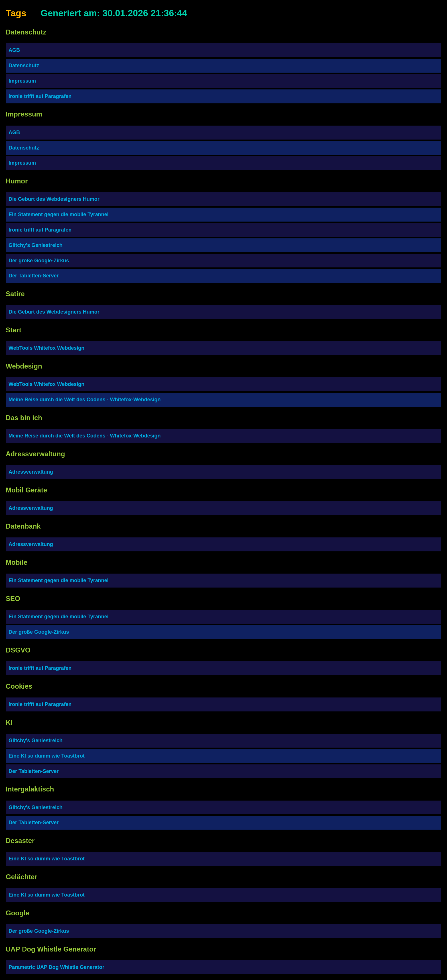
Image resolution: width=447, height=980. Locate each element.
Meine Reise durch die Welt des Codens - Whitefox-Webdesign (85, 400)
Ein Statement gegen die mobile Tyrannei (59, 214)
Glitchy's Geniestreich (35, 245)
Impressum (22, 81)
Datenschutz (24, 66)
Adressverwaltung (31, 472)
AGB (14, 50)
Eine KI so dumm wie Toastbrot (47, 756)
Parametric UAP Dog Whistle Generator (56, 967)
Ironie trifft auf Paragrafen (40, 96)
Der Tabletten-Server (34, 276)
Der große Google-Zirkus (39, 261)
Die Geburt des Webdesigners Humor (54, 199)
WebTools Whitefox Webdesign (46, 348)
